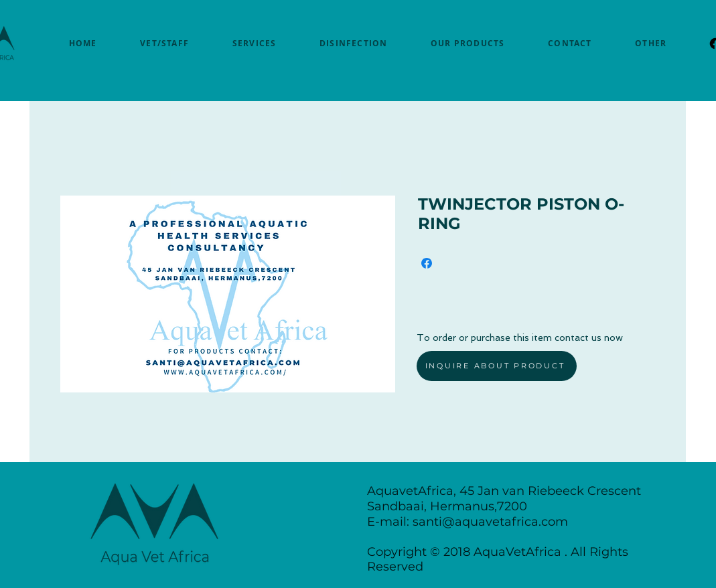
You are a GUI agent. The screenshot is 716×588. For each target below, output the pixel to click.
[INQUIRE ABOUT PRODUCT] (497, 366)
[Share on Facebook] (427, 263)
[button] (651, 43)
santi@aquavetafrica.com (490, 522)
